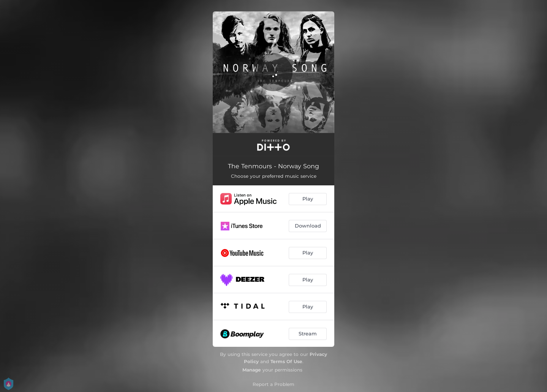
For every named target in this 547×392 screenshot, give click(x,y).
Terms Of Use (286, 361)
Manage (252, 370)
